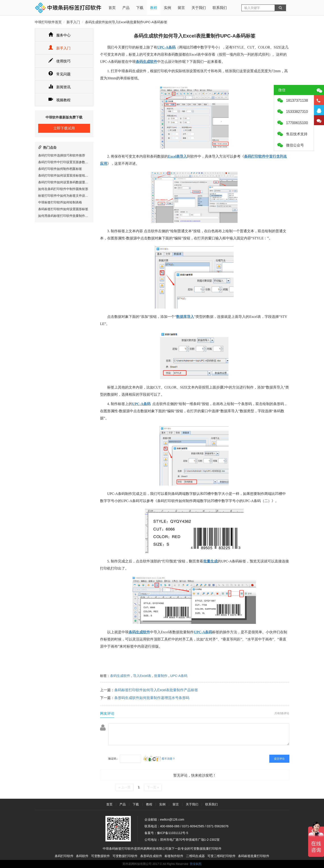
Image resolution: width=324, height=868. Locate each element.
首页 (112, 5)
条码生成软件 (120, 676)
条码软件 (82, 856)
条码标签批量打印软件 (254, 856)
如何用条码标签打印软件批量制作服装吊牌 (68, 216)
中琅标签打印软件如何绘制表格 (60, 202)
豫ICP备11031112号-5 (173, 833)
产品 (126, 8)
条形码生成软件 (151, 856)
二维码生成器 (195, 856)
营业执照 (196, 864)
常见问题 (60, 74)
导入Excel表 (142, 676)
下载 (140, 8)
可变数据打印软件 (125, 856)
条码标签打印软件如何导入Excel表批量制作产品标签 (156, 690)
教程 (154, 8)
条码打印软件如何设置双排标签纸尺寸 (65, 175)
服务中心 (60, 35)
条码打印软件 (64, 856)
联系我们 (220, 8)
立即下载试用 (64, 128)
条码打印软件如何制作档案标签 (60, 169)
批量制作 (161, 676)
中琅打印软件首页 (48, 22)
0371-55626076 (217, 826)
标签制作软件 (174, 856)
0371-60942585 (193, 826)
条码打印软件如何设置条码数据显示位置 (66, 182)
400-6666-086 (170, 826)
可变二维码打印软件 (222, 856)
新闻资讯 (60, 87)
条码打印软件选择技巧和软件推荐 (62, 155)
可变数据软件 (100, 856)
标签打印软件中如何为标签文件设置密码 (66, 196)
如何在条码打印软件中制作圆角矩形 (63, 189)
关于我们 (199, 8)
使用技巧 (60, 61)
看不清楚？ (159, 759)
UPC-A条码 (179, 676)
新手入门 (73, 22)
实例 (167, 8)
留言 (181, 8)
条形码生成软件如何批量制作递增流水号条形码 (152, 698)
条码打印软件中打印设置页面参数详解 (65, 162)
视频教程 (60, 100)
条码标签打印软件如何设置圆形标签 (63, 209)
